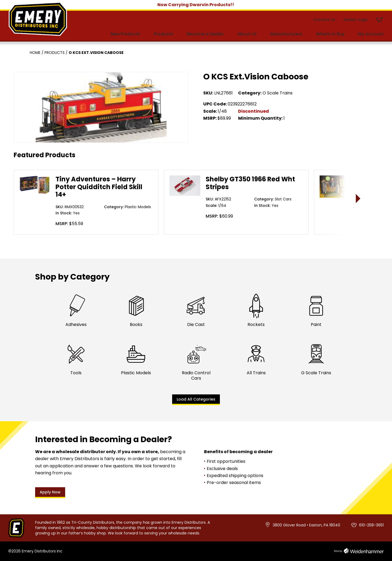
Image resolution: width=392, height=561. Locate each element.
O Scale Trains (278, 93)
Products (163, 34)
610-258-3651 (371, 525)
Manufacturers (286, 34)
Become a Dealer (205, 34)
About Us (247, 34)
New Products (125, 34)
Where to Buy (330, 34)
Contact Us (324, 20)
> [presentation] (358, 198)
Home (35, 53)
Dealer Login (356, 20)
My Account (371, 34)
